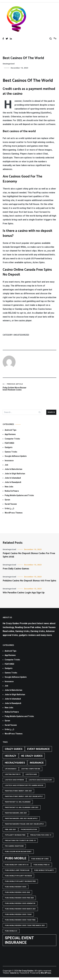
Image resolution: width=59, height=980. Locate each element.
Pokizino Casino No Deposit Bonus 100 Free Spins (29, 581)
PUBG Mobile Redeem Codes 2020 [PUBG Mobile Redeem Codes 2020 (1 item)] (17, 892)
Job (6, 465)
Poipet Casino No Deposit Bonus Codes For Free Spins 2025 (29, 555)
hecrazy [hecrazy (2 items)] (11, 756)
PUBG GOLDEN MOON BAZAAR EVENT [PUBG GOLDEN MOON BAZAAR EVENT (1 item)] (18, 852)
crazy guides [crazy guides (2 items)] (14, 749)
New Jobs (9, 487)
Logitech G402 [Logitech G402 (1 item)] (31, 774)
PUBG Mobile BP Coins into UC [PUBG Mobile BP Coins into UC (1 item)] (17, 865)
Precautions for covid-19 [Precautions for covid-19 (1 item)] (41, 835)
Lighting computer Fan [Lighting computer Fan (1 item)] (31, 769)
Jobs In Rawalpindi (13, 482)
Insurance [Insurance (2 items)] (37, 763)
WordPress (46, 973)
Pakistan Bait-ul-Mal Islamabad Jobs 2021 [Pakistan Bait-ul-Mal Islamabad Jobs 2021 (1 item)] (22, 807)
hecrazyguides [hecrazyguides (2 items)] (15, 763)
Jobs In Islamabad (13, 478)
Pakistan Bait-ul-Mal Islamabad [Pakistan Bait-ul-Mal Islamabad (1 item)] (18, 802)
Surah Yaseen (11, 504)
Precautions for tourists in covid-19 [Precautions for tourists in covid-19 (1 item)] (20, 841)
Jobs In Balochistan (13, 469)
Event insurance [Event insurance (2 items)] (38, 749)
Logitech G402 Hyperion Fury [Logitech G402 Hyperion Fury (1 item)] (40, 780)
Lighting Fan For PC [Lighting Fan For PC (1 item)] (13, 774)
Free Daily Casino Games (16, 569)
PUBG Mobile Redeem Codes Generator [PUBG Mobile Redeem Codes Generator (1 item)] (20, 903)
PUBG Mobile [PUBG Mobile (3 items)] (16, 858)
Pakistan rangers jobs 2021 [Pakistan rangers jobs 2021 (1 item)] (16, 813)
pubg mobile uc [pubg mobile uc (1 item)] (11, 931)
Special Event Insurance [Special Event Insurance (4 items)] (19, 940)
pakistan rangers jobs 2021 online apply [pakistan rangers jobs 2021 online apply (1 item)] (21, 818)
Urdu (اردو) (9, 508)
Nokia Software (12, 491)
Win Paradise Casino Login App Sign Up (24, 593)
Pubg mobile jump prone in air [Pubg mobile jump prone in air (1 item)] (17, 870)
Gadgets (9, 447)
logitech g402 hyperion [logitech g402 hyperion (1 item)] (14, 780)
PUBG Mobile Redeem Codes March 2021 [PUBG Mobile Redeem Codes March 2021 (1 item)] (20, 909)
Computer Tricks (12, 439)
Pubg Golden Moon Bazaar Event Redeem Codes (16, 387)
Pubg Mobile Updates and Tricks (19, 495)
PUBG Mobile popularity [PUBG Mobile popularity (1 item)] (44, 870)
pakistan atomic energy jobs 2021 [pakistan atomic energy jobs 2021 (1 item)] (18, 791)
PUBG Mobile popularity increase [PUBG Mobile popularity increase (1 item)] (18, 876)
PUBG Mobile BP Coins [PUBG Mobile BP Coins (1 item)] (40, 859)
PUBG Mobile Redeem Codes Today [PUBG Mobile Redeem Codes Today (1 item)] (18, 914)
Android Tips (11, 430)
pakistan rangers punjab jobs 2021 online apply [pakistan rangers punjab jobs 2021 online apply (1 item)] (24, 824)
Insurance (9, 461)
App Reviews (10, 434)
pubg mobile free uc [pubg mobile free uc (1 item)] (42, 865)
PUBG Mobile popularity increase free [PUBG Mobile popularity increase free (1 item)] (20, 881)
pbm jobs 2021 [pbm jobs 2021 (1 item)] (10, 830)
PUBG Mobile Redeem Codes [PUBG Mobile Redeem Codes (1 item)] (16, 887)
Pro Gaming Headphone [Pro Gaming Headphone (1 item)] (14, 846)
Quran (7, 500)
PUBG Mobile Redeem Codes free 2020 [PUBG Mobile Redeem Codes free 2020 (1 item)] (19, 898)
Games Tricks (11, 452)
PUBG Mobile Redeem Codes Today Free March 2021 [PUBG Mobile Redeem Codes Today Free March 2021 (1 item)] (25, 925)
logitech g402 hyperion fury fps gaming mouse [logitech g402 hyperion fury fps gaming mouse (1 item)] (24, 785)
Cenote (13, 973)
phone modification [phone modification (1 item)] (29, 830)
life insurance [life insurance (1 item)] (11, 769)
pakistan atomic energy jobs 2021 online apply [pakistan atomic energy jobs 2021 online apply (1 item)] (24, 796)
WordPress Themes (14, 513)
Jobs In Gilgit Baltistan (15, 474)
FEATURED (9, 443)
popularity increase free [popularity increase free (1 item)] (15, 835)
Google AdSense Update (16, 456)
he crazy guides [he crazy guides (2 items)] (32, 756)
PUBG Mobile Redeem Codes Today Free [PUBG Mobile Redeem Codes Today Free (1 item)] (20, 920)
